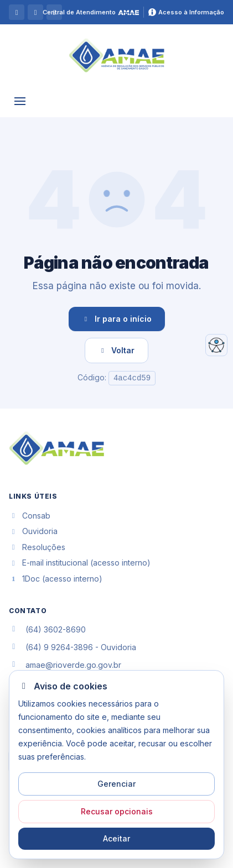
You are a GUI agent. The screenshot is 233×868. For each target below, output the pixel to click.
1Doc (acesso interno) (56, 579)
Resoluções (37, 547)
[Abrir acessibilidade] (216, 345)
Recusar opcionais (117, 811)
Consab (30, 516)
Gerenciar (116, 784)
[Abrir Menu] (20, 102)
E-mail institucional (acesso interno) (80, 563)
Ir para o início (117, 319)
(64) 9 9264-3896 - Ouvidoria (81, 647)
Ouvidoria (33, 531)
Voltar (116, 350)
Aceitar (116, 838)
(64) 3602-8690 (56, 629)
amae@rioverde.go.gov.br (73, 665)
